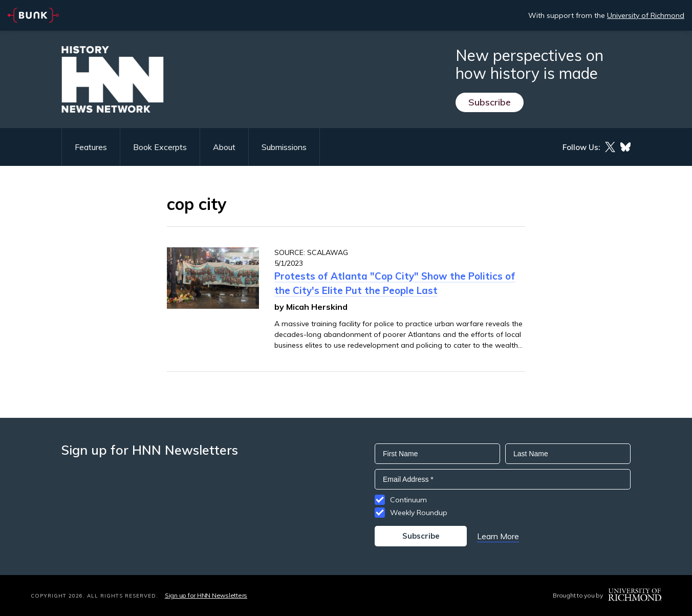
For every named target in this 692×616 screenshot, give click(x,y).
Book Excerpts (160, 147)
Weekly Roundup (419, 513)
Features (91, 147)
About (224, 147)
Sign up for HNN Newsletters (206, 595)
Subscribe (490, 102)
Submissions (284, 147)
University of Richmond (646, 15)
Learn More (498, 536)
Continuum (408, 500)
